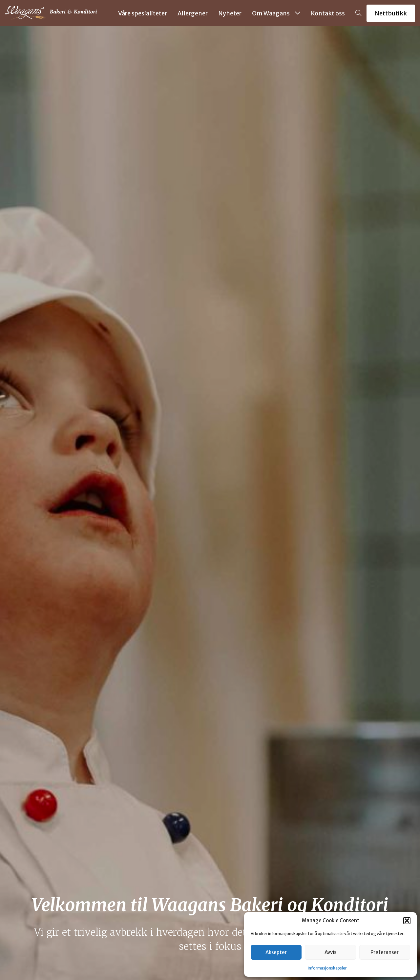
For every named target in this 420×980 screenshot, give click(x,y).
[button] (407, 921)
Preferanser (385, 952)
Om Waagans (276, 13)
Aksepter (276, 952)
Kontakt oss (328, 13)
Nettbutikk (391, 13)
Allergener (193, 13)
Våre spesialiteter (143, 13)
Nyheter (230, 13)
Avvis (330, 952)
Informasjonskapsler (327, 968)
